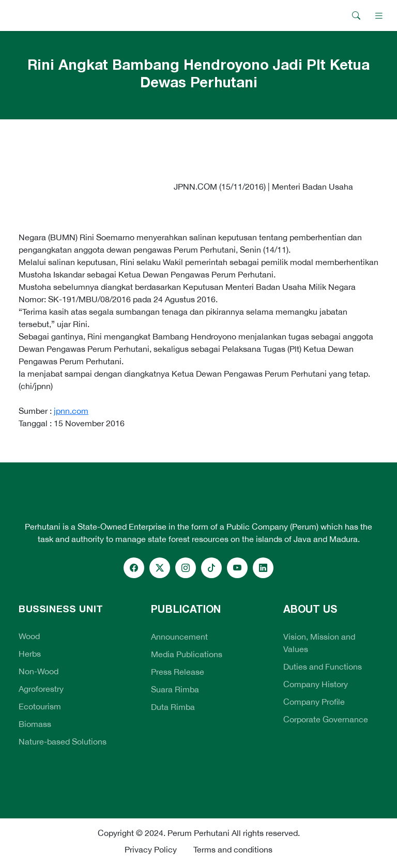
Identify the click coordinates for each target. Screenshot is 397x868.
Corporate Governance (326, 719)
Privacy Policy (151, 849)
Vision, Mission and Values (319, 643)
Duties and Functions (323, 667)
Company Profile (314, 702)
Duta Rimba (173, 707)
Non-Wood (39, 671)
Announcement (179, 637)
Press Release (178, 672)
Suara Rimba (175, 689)
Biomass (35, 724)
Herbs (30, 654)
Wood (29, 636)
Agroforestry (41, 689)
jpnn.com (71, 411)
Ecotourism (40, 706)
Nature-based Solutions (63, 741)
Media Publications (187, 654)
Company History (316, 684)
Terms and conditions (233, 849)
